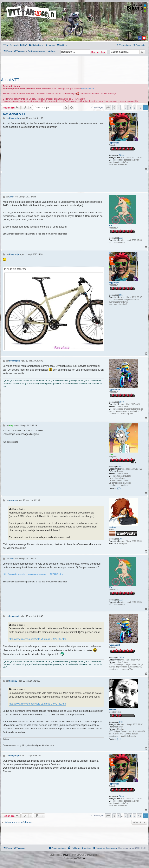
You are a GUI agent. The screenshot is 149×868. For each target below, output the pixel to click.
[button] (108, 108)
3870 (121, 402)
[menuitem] (24, 45)
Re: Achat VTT (14, 114)
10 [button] (140, 108)
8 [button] (130, 108)
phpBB (66, 855)
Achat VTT (10, 80)
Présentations (88, 89)
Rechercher (98, 52)
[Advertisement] (74, 66)
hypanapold (114, 390)
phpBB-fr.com (79, 858)
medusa (113, 527)
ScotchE (113, 710)
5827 (121, 467)
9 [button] (135, 108)
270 (121, 722)
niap (111, 454)
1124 (121, 238)
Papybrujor (114, 143)
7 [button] (126, 108)
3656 (121, 539)
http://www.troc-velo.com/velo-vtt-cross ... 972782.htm (33, 574)
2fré (111, 225)
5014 (121, 155)
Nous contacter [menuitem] (57, 848)
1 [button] (119, 108)
